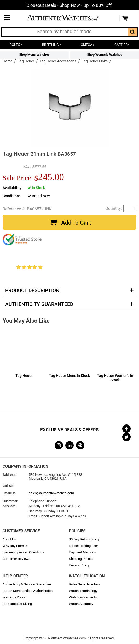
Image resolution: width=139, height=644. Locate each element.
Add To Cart (76, 223)
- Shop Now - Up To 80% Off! (70, 5)
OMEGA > (88, 45)
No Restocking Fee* (84, 546)
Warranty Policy (14, 597)
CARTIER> (122, 45)
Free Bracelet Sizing (17, 604)
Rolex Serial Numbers (85, 584)
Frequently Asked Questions (23, 552)
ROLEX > (16, 45)
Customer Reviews (16, 559)
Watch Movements (83, 597)
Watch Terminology (83, 591)
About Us (9, 539)
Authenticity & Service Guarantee (27, 584)
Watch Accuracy (81, 604)
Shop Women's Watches (105, 55)
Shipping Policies (82, 559)
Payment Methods (82, 552)
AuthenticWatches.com (68, 18)
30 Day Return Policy (84, 539)
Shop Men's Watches (34, 55)
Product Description (32, 291)
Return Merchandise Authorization (28, 591)
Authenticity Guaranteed (39, 304)
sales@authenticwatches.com (51, 493)
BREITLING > (52, 45)
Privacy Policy (79, 565)
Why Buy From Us (16, 546)
